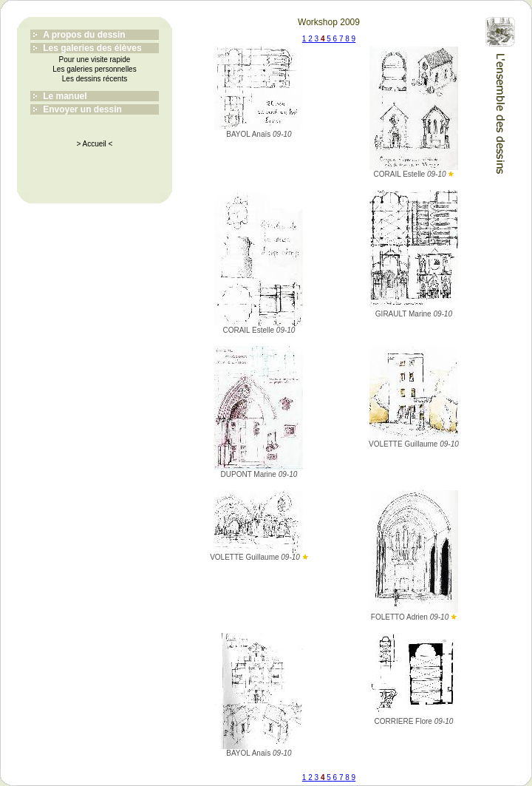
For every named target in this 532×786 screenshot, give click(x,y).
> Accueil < (95, 144)
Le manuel (65, 96)
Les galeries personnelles (94, 69)
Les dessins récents (95, 79)
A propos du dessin (84, 35)
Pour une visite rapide (95, 60)
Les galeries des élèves (92, 48)
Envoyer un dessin (82, 109)
